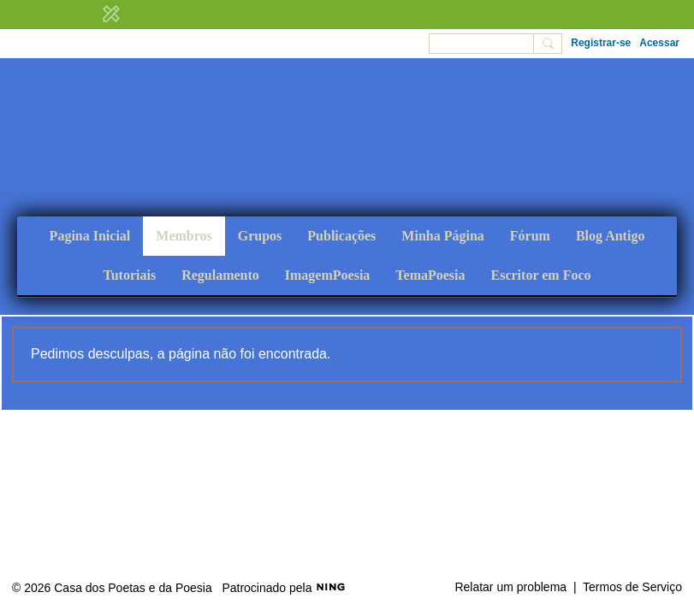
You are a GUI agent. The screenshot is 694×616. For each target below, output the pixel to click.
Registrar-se (601, 43)
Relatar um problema (510, 587)
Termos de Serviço (632, 587)
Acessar (659, 43)
